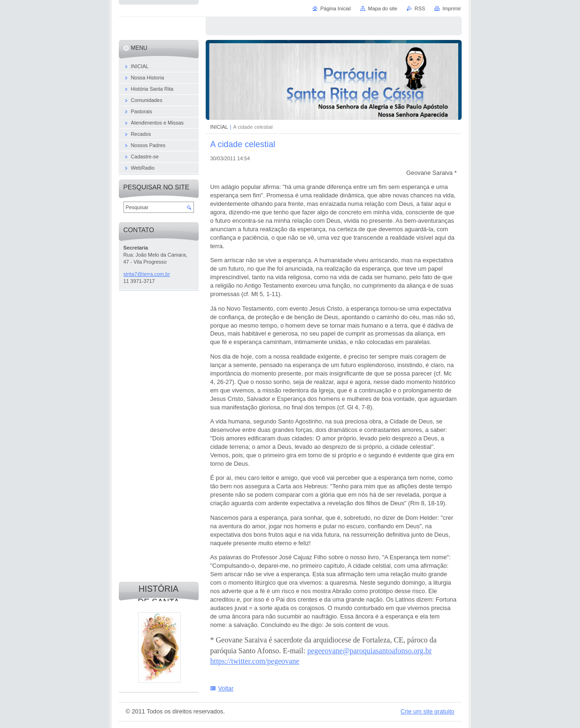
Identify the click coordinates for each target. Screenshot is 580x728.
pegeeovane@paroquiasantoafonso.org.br (369, 651)
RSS (420, 8)
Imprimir (452, 8)
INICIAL (219, 127)
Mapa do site (383, 8)
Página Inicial (336, 8)
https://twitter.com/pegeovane (255, 661)
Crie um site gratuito (428, 711)
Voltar (226, 688)
